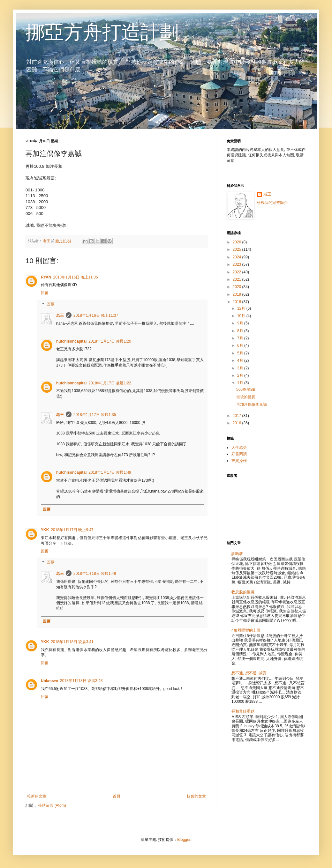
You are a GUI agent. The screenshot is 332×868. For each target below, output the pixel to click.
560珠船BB (246, 389)
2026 (238, 242)
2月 (241, 375)
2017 (238, 416)
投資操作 (239, 461)
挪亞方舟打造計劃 (102, 32)
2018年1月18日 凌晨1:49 (95, 574)
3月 (241, 368)
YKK (45, 530)
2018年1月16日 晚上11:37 (96, 315)
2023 (238, 264)
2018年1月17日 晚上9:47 (72, 530)
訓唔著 (237, 554)
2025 (238, 249)
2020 (238, 287)
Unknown (49, 681)
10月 (242, 316)
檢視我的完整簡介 (272, 203)
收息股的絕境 (243, 592)
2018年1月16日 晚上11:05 (75, 277)
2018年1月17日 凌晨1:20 (110, 341)
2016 (238, 423)
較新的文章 (37, 796)
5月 (241, 353)
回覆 (45, 293)
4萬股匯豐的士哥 (246, 630)
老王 (60, 315)
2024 (238, 257)
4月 (241, 360)
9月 (241, 323)
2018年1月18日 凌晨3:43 (81, 681)
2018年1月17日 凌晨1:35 (95, 415)
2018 (238, 302)
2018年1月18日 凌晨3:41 (72, 642)
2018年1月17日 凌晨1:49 (110, 472)
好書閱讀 (239, 454)
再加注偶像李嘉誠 (252, 404)
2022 (238, 272)
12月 (242, 308)
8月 (241, 331)
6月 (241, 345)
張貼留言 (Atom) (52, 805)
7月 (241, 338)
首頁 (117, 796)
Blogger (184, 840)
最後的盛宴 (246, 397)
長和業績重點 (243, 711)
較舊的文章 (196, 796)
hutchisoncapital (71, 341)
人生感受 (239, 448)
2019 (238, 294)
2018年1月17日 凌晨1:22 (110, 383)
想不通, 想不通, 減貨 (249, 673)
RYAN (46, 277)
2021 (238, 279)
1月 (241, 383)
